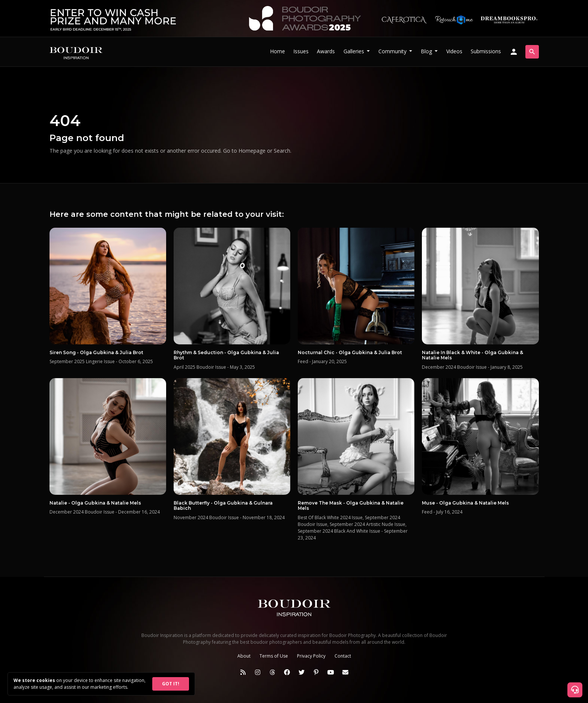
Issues (301, 51)
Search (282, 151)
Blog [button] (427, 51)
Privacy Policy (311, 656)
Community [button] (393, 51)
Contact (343, 656)
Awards (326, 51)
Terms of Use (274, 656)
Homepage (252, 151)
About (244, 656)
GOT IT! (171, 684)
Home (277, 51)
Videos (454, 51)
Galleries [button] (355, 51)
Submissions (486, 51)
